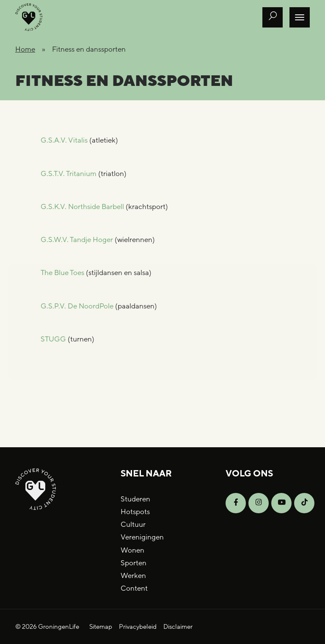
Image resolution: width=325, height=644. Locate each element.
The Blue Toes (62, 273)
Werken (133, 576)
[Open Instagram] (259, 503)
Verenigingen (142, 537)
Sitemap (101, 627)
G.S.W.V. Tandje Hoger (77, 240)
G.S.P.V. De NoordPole (77, 306)
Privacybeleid (138, 627)
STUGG (53, 339)
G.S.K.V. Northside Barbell (82, 207)
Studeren (135, 499)
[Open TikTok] (304, 503)
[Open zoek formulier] (273, 17)
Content (134, 588)
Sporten (134, 563)
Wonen (132, 550)
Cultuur (133, 524)
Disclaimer (178, 627)
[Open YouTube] (281, 503)
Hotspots (135, 512)
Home (25, 49)
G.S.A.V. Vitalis (64, 140)
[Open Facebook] (236, 503)
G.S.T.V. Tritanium (69, 174)
